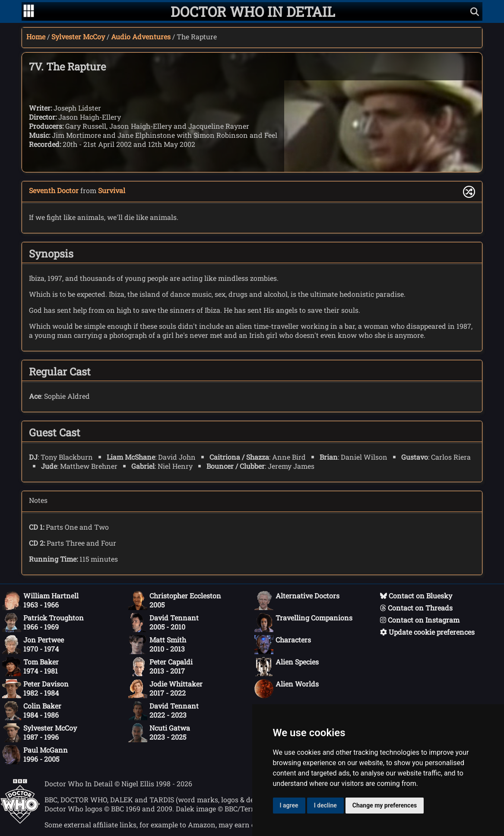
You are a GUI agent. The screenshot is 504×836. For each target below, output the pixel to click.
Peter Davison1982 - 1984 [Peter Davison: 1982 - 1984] (35, 689)
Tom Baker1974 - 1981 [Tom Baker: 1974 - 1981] (30, 667)
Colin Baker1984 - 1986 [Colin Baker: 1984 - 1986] (32, 711)
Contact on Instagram (420, 620)
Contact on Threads (416, 608)
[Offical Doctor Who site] (20, 821)
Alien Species (287, 667)
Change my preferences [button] (385, 805)
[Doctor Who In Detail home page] (253, 11)
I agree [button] (289, 805)
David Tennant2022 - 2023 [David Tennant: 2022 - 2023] (163, 711)
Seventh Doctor (54, 190)
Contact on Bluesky (416, 596)
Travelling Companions (303, 623)
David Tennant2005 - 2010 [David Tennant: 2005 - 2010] (163, 623)
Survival (112, 190)
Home (36, 37)
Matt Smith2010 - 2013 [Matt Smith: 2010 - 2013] (157, 645)
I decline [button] (325, 805)
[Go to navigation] (29, 12)
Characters (283, 645)
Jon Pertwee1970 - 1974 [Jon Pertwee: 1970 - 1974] (33, 645)
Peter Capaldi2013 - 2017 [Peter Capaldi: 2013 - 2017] (160, 667)
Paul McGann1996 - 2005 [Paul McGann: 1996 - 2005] (35, 755)
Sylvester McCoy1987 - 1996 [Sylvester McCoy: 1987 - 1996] (40, 733)
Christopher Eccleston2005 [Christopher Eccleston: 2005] (175, 601)
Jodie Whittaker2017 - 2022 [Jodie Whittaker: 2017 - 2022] (165, 689)
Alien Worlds (287, 689)
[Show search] (475, 11)
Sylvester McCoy (78, 37)
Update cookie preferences (427, 632)
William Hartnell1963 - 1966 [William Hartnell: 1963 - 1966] (40, 601)
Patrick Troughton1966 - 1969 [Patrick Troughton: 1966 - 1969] (43, 623)
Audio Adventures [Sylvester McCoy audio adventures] (141, 37)
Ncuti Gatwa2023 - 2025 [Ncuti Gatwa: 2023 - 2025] (159, 733)
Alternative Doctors (297, 601)
